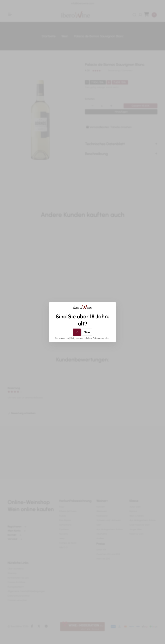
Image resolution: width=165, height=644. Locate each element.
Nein (87, 332)
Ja (77, 332)
